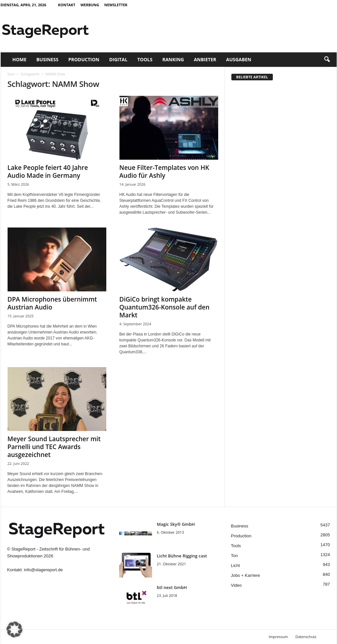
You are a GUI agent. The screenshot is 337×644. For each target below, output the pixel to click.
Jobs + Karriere (246, 575)
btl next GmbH (172, 587)
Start (11, 74)
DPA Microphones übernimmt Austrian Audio (52, 303)
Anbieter (205, 59)
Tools (145, 59)
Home (20, 59)
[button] (327, 60)
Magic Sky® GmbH (176, 524)
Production (84, 59)
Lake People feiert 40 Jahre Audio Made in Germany (48, 172)
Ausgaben (239, 59)
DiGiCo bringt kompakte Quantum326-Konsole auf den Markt (165, 307)
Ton (234, 556)
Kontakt (67, 5)
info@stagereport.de (43, 570)
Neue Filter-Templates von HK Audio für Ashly (164, 172)
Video (236, 585)
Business (47, 59)
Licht (235, 565)
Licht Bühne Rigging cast (182, 556)
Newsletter (116, 5)
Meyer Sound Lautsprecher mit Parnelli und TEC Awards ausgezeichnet (54, 447)
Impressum (278, 637)
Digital (118, 59)
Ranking (173, 59)
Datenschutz (306, 637)
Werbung (90, 5)
